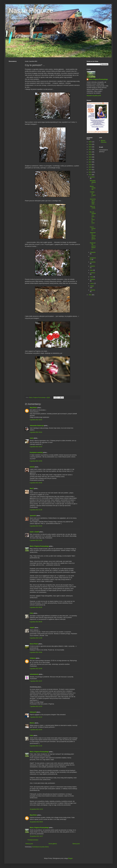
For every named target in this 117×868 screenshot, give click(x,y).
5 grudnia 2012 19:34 (36, 447)
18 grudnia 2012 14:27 (36, 836)
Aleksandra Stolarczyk (37, 426)
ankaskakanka (34, 674)
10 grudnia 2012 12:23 (36, 809)
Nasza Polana (34, 644)
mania (32, 438)
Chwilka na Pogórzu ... (93, 194)
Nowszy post (29, 844)
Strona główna (53, 844)
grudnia (92, 177)
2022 (90, 149)
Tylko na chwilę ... (93, 208)
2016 (90, 165)
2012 (90, 175)
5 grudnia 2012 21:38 (36, 510)
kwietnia (93, 279)
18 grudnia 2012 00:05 (36, 822)
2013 (90, 172)
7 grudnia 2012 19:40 (36, 730)
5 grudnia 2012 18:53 (36, 420)
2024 (90, 144)
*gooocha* (33, 516)
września (93, 262)
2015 (90, 167)
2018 (90, 160)
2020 (90, 154)
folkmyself (33, 712)
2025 (90, 142)
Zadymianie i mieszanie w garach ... (93, 237)
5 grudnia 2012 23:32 (36, 526)
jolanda (32, 467)
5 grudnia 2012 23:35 (36, 540)
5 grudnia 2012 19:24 (36, 432)
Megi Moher (33, 408)
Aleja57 (32, 628)
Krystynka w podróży (36, 452)
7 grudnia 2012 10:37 (36, 681)
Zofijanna (33, 658)
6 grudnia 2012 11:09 (36, 638)
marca (92, 283)
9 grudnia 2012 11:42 (36, 746)
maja (92, 277)
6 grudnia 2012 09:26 (36, 607)
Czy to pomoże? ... (93, 229)
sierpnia (93, 266)
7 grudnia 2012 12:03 (36, 706)
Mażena (32, 723)
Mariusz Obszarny (104, 141)
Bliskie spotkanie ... (93, 188)
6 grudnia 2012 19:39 (36, 669)
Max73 (32, 488)
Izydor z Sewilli (34, 532)
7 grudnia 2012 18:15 (36, 717)
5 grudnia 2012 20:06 (36, 483)
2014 (90, 170)
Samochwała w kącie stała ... (93, 201)
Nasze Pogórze (31, 10)
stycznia (93, 290)
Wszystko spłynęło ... (93, 182)
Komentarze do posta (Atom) (40, 847)
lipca (92, 270)
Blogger (70, 858)
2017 (90, 162)
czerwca (93, 273)
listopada (93, 252)
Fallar (32, 613)
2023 (90, 147)
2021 (90, 152)
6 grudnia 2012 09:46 (36, 622)
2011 (90, 295)
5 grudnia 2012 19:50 (36, 461)
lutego (92, 286)
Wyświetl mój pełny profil (94, 96)
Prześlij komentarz (33, 840)
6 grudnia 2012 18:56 (36, 652)
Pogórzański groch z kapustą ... (93, 246)
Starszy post (76, 844)
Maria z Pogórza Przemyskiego (39, 546)
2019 (90, 157)
